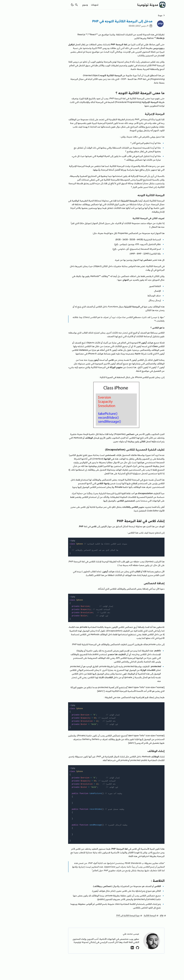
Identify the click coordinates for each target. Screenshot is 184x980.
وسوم (61, 5)
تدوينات (70, 5)
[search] (52, 5)
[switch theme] (48, 5)
